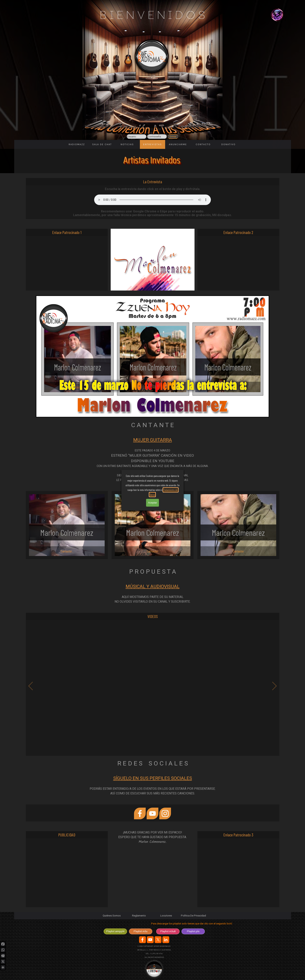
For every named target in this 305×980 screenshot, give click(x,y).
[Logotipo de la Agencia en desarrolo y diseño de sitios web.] (154, 969)
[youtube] (152, 813)
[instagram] (165, 813)
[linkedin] (166, 940)
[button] (152, 686)
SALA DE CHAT (102, 144)
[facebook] (140, 813)
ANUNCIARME (178, 144)
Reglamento (139, 916)
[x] (158, 940)
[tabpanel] (153, 459)
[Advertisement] (67, 263)
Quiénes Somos (112, 916)
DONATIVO (228, 144)
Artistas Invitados (152, 160)
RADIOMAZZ (77, 144)
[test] (115, 931)
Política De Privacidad (193, 916)
